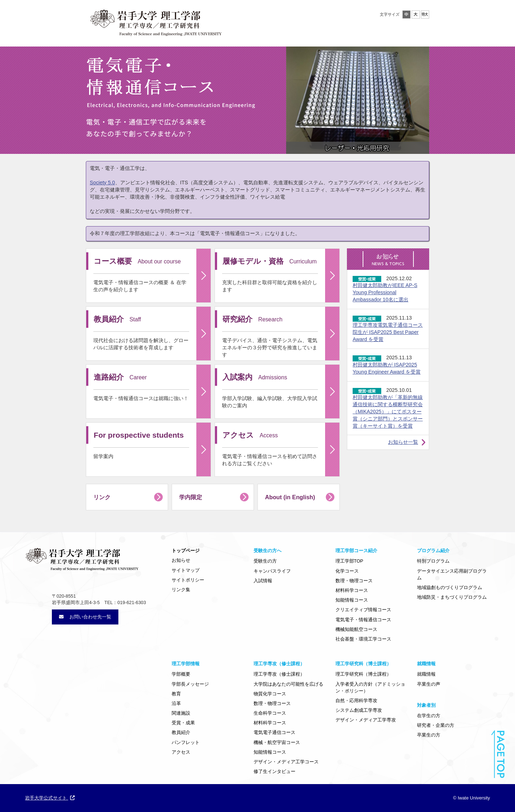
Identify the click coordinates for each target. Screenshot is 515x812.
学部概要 (181, 674)
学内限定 (191, 497)
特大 (425, 14)
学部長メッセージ (190, 684)
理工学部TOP (349, 561)
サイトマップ (186, 570)
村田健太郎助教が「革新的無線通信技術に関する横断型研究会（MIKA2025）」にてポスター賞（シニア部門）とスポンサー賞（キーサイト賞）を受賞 (388, 412)
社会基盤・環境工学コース (363, 639)
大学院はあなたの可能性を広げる (288, 684)
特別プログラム (433, 561)
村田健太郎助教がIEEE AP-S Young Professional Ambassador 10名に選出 (385, 292)
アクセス (181, 752)
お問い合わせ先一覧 (85, 617)
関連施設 (181, 713)
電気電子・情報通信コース (363, 620)
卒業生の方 (429, 735)
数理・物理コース (354, 581)
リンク (102, 497)
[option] (358, 100)
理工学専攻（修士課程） (279, 674)
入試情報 (263, 581)
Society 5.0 (102, 183)
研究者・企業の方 (436, 725)
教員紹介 (181, 732)
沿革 (176, 703)
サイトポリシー (188, 580)
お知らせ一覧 (403, 442)
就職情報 (426, 674)
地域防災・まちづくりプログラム (452, 597)
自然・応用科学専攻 (356, 701)
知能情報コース (352, 600)
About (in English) (290, 497)
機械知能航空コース (356, 629)
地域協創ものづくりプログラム (450, 587)
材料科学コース (352, 590)
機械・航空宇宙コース (277, 742)
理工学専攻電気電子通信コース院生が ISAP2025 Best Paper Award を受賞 (388, 332)
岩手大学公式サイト (50, 798)
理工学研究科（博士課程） (363, 674)
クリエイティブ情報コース (363, 610)
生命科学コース (270, 713)
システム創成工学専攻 (359, 710)
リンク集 (181, 590)
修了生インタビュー (274, 771)
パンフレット (186, 742)
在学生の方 (429, 716)
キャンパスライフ (272, 571)
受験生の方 (265, 561)
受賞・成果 (183, 723)
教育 (176, 694)
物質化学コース (270, 694)
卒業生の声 (429, 684)
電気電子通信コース (274, 732)
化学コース (347, 571)
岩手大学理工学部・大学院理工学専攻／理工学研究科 (156, 21)
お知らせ (181, 560)
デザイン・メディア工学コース (286, 762)
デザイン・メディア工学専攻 (366, 720)
